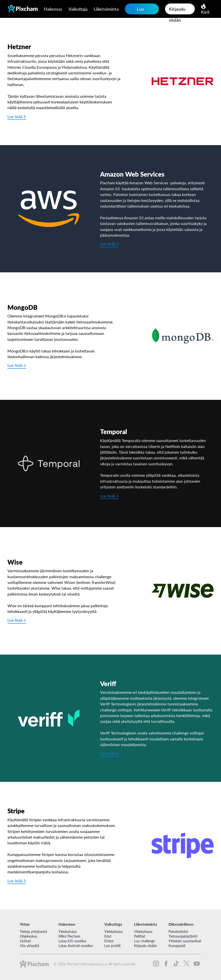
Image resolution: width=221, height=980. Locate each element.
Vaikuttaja (78, 9)
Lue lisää (15, 117)
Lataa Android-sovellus (76, 946)
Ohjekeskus (28, 936)
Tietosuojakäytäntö (183, 936)
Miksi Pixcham (69, 936)
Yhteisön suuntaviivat (185, 941)
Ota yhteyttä (29, 946)
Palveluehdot (178, 932)
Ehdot (109, 941)
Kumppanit (177, 946)
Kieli (205, 12)
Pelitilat (140, 936)
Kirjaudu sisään (177, 10)
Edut (108, 936)
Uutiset (25, 941)
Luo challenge (138, 10)
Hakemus (53, 9)
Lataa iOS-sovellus (72, 941)
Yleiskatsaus (68, 932)
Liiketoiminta (106, 9)
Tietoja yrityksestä (33, 932)
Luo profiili (112, 946)
